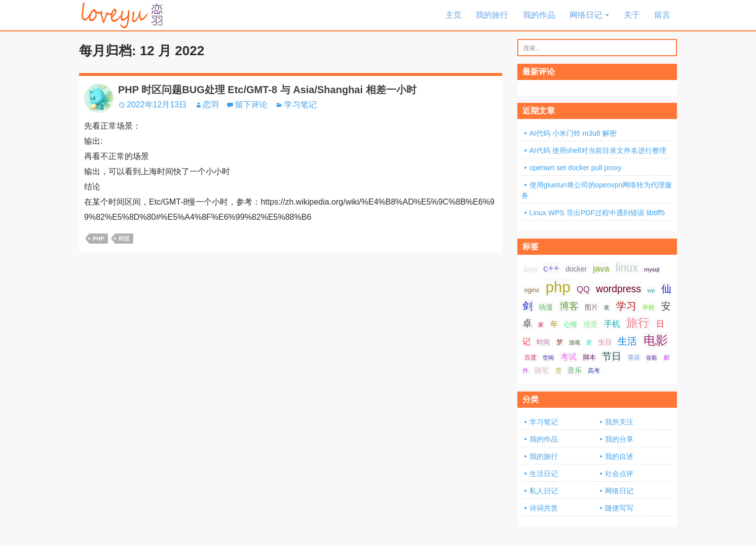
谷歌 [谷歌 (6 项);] (652, 358)
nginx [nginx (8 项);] (532, 290)
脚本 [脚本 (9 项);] (589, 357)
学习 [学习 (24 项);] (626, 306)
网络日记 (586, 15)
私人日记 (544, 491)
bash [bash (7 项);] (531, 269)
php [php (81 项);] (558, 287)
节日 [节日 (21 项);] (612, 356)
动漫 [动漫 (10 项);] (546, 307)
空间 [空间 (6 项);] (548, 358)
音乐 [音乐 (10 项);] (575, 370)
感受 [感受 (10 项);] (590, 324)
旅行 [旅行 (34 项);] (638, 323)
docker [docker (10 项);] (576, 269)
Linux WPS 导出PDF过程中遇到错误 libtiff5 (597, 213)
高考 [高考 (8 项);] (594, 371)
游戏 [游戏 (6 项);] (575, 342)
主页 (453, 15)
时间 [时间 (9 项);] (543, 342)
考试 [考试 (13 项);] (569, 357)
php (99, 239)
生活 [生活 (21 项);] (627, 341)
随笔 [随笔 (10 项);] (542, 370)
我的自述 (619, 456)
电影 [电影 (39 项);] (656, 340)
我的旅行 (492, 15)
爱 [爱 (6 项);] (589, 342)
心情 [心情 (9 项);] (571, 324)
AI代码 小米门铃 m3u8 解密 (573, 133)
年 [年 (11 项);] (554, 324)
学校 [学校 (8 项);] (649, 307)
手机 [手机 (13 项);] (612, 324)
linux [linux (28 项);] (627, 268)
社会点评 (619, 474)
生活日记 (544, 474)
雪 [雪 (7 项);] (558, 371)
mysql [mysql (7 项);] (652, 269)
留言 (662, 15)
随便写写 (619, 508)
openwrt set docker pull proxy (576, 168)
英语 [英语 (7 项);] (634, 358)
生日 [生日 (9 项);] (605, 342)
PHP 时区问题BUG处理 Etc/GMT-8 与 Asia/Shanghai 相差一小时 (267, 90)
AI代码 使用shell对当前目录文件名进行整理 (598, 150)
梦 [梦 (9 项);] (560, 342)
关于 (632, 15)
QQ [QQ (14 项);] (583, 289)
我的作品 (539, 15)
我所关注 (619, 422)
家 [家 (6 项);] (541, 325)
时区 (124, 239)
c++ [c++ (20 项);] (551, 268)
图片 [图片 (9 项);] (591, 307)
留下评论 (251, 105)
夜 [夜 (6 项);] (607, 307)
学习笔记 (300, 105)
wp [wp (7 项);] (651, 290)
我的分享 (619, 439)
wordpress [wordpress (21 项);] (618, 289)
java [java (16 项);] (601, 268)
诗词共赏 (544, 508)
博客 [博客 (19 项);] (569, 306)
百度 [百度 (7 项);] (531, 358)
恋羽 (211, 105)
